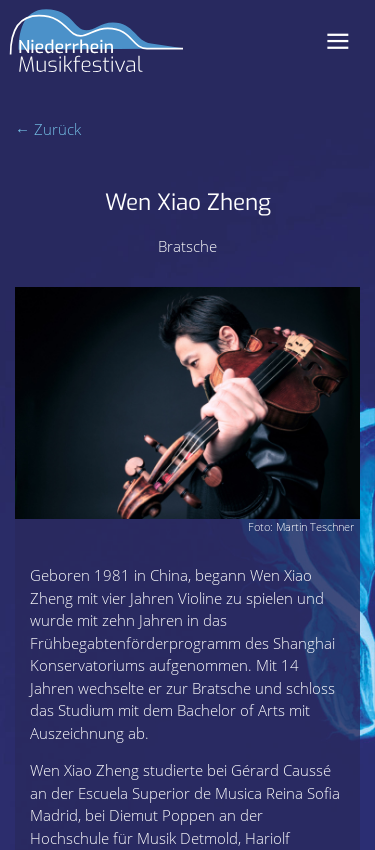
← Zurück (48, 129)
